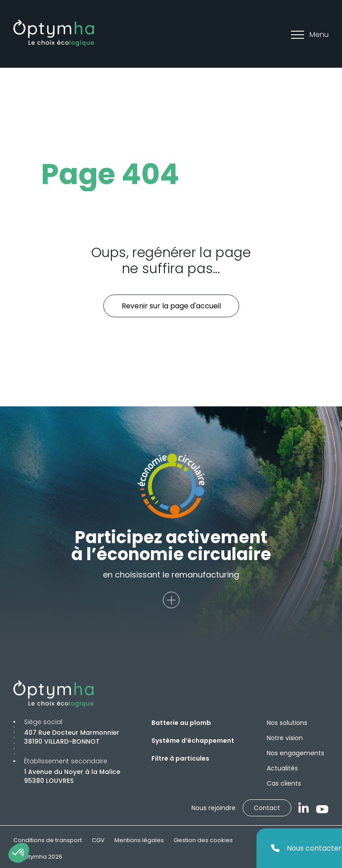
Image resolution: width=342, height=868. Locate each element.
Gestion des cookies (203, 840)
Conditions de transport (48, 840)
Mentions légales (139, 840)
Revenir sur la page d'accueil (171, 306)
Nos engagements (295, 753)
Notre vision (285, 738)
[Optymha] (54, 33)
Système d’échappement (193, 741)
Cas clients (284, 783)
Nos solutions (287, 723)
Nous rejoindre (214, 808)
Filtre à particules (180, 758)
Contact (267, 808)
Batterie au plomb (181, 723)
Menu (310, 35)
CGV (98, 840)
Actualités (282, 768)
